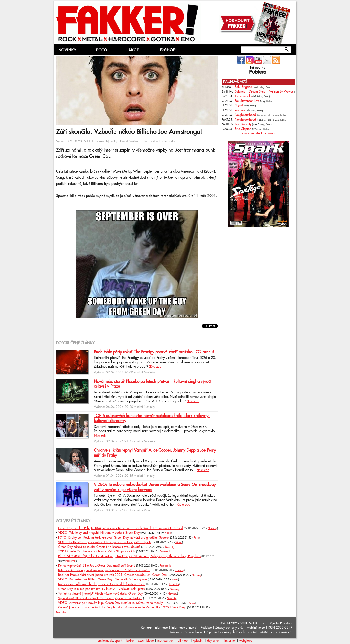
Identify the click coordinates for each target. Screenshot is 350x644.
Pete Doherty (243, 124)
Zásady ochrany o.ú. (229, 628)
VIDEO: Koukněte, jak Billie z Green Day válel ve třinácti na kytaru (102, 579)
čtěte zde (155, 367)
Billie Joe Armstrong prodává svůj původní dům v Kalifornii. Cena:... (104, 570)
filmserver (229, 641)
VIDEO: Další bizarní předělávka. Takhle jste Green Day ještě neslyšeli (104, 542)
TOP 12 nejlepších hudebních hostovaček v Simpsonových (97, 551)
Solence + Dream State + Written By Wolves (264, 92)
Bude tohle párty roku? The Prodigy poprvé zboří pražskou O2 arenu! (154, 352)
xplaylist (198, 641)
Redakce (206, 628)
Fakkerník (165, 552)
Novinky (112, 141)
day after (213, 641)
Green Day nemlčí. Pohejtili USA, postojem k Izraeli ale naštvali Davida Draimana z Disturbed (120, 528)
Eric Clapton (243, 129)
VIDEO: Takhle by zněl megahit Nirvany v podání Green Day (99, 533)
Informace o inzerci (184, 628)
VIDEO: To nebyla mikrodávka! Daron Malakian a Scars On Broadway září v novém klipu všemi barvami (155, 487)
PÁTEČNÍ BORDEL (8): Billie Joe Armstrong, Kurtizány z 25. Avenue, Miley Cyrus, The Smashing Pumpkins (129, 556)
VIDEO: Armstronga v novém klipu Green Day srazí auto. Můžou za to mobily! (111, 603)
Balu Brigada (243, 87)
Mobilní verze (256, 628)
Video (148, 510)
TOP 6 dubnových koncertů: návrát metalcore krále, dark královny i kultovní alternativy (152, 418)
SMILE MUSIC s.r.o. (253, 623)
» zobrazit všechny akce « (258, 133)
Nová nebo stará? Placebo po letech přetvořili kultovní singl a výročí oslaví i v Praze (153, 384)
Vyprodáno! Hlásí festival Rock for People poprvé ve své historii (100, 598)
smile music (105, 641)
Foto (196, 538)
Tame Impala (243, 96)
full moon (183, 641)
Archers (240, 110)
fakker (130, 641)
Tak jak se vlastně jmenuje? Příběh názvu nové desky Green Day (101, 594)
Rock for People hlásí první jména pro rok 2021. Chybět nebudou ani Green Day (113, 575)
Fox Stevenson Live (247, 101)
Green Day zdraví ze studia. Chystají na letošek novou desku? (99, 547)
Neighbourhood (245, 115)
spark (119, 641)
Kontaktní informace (154, 628)
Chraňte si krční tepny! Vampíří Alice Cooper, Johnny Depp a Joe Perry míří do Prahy (155, 453)
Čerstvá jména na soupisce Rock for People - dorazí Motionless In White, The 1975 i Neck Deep (122, 607)
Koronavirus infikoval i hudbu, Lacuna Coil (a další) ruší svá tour (101, 584)
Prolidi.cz (286, 623)
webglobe (246, 641)
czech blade (146, 641)
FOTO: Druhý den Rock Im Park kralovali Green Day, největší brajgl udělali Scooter (114, 538)
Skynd (239, 105)
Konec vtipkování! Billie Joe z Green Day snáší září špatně (97, 566)
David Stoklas (129, 141)
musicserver (165, 641)
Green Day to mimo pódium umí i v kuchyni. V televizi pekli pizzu (102, 589)
